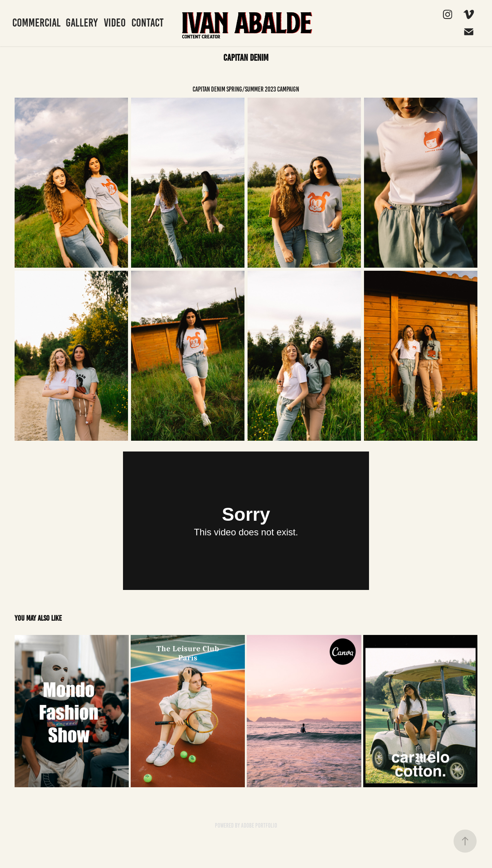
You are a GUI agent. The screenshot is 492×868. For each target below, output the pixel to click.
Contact (148, 23)
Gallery (82, 23)
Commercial (37, 23)
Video (115, 23)
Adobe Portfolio (259, 826)
